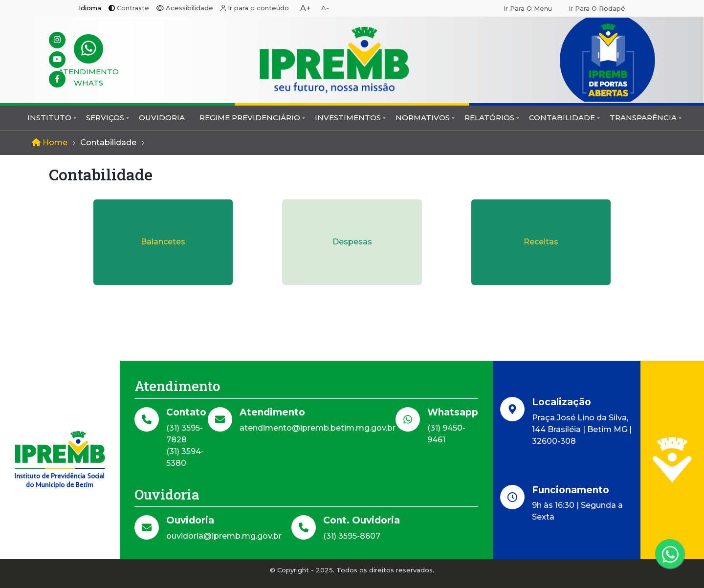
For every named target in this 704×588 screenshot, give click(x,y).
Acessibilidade (189, 8)
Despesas (352, 242)
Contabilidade (562, 118)
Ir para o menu (528, 8)
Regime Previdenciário (250, 118)
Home (50, 142)
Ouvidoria (162, 118)
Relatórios (489, 118)
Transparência (643, 118)
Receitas (541, 242)
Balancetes (163, 242)
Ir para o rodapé (597, 8)
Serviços (105, 118)
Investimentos (348, 118)
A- (325, 8)
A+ (306, 8)
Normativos (423, 118)
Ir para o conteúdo (258, 8)
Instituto (49, 118)
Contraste (133, 8)
